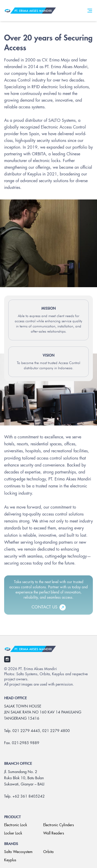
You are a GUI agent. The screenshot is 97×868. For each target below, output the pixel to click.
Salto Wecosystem (18, 852)
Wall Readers (54, 833)
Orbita (48, 852)
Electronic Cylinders (59, 825)
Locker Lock (13, 833)
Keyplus (10, 860)
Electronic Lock (16, 825)
